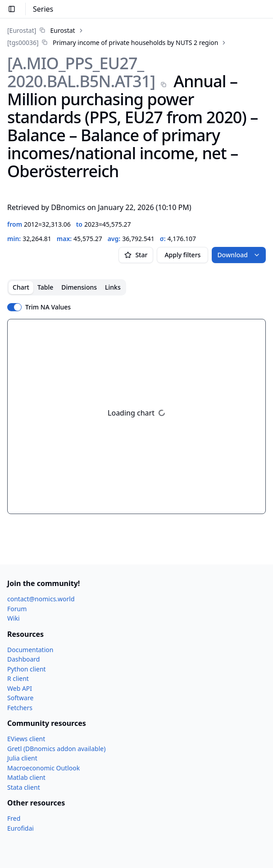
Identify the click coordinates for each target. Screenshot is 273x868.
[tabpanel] (136, 416)
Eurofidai (20, 828)
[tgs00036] (23, 43)
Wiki (14, 618)
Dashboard (23, 659)
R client (18, 678)
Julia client (22, 758)
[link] (41, 30)
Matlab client (26, 777)
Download (239, 255)
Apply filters (182, 255)
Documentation (30, 650)
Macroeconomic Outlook (43, 768)
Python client (27, 669)
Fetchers (20, 708)
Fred (14, 818)
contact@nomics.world (41, 599)
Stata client (24, 787)
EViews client (26, 739)
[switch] (14, 307)
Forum (17, 609)
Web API (20, 688)
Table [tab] (45, 287)
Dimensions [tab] (79, 287)
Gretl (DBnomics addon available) (56, 749)
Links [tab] (113, 287)
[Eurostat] (22, 30)
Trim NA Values (48, 307)
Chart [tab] (21, 287)
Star (136, 255)
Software (20, 698)
